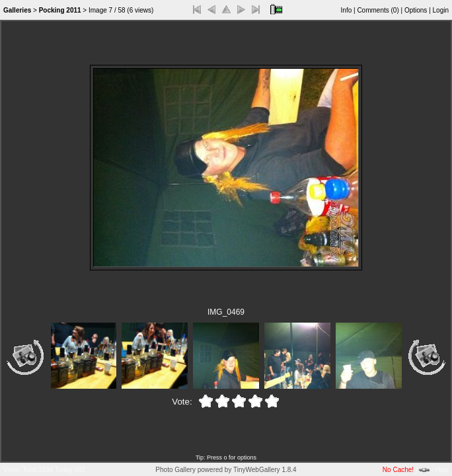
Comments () (378, 10)
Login (441, 10)
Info (347, 10)
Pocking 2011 (60, 10)
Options (416, 10)
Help (442, 470)
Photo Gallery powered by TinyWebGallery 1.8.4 (226, 470)
